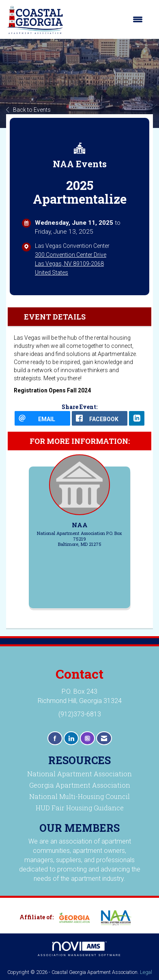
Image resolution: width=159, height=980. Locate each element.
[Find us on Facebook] (55, 738)
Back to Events (28, 110)
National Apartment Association (79, 774)
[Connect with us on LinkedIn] (71, 738)
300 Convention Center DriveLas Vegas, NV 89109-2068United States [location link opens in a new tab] (71, 264)
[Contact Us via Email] (104, 738)
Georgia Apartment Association (80, 785)
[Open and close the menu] (107, 19)
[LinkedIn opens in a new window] (137, 418)
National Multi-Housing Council (79, 796)
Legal (146, 972)
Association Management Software (79, 949)
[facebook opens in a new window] (100, 418)
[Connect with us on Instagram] (87, 738)
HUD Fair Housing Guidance (80, 808)
